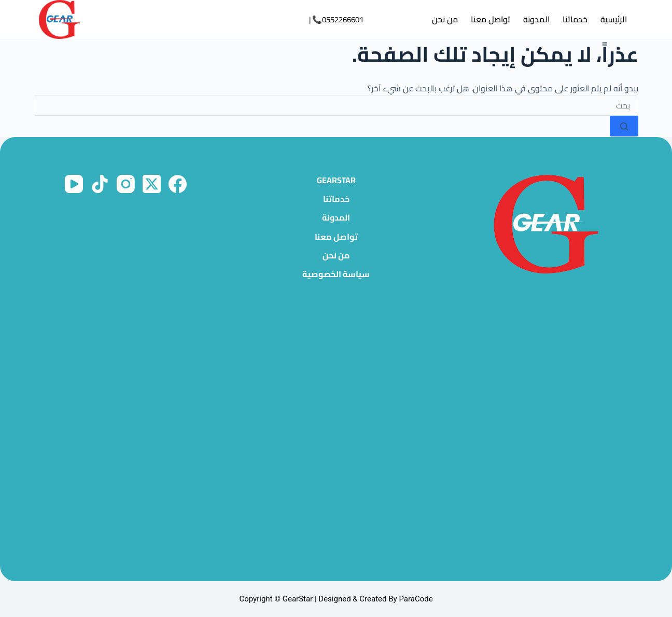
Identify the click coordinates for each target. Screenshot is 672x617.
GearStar (336, 180)
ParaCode (416, 599)
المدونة (536, 19)
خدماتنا (575, 19)
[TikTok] (100, 184)
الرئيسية (614, 19)
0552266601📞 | (336, 19)
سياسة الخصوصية (336, 274)
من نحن (445, 19)
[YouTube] (74, 184)
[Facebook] (178, 184)
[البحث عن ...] (336, 105)
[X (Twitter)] (152, 184)
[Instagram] (126, 184)
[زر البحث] (624, 126)
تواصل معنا (491, 19)
